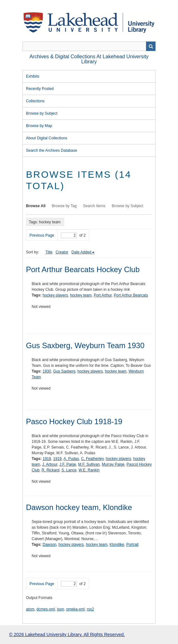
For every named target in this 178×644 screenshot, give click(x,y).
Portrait (133, 545)
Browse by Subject (42, 113)
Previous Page (42, 235)
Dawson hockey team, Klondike (79, 507)
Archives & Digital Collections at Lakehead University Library (89, 59)
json (60, 609)
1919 (57, 459)
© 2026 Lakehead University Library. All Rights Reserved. (67, 634)
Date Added (82, 252)
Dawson (49, 545)
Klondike (117, 545)
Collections (35, 101)
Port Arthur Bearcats (131, 295)
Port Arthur (103, 295)
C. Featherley (92, 459)
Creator (62, 252)
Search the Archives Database (51, 150)
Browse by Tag (64, 206)
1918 (47, 459)
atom (30, 609)
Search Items (94, 206)
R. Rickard (50, 470)
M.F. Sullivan (89, 464)
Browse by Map (39, 126)
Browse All (36, 206)
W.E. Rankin (89, 470)
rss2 (90, 609)
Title (49, 252)
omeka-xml (76, 609)
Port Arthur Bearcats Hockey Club (83, 269)
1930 (47, 371)
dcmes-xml (46, 609)
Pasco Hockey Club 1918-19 (74, 421)
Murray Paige (113, 464)
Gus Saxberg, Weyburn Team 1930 (85, 345)
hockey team (81, 295)
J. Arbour (50, 464)
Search (151, 46)
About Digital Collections (47, 138)
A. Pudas (71, 459)
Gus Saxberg (64, 371)
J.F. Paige (68, 464)
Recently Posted (40, 89)
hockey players (55, 295)
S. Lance (69, 470)
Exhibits (33, 76)
